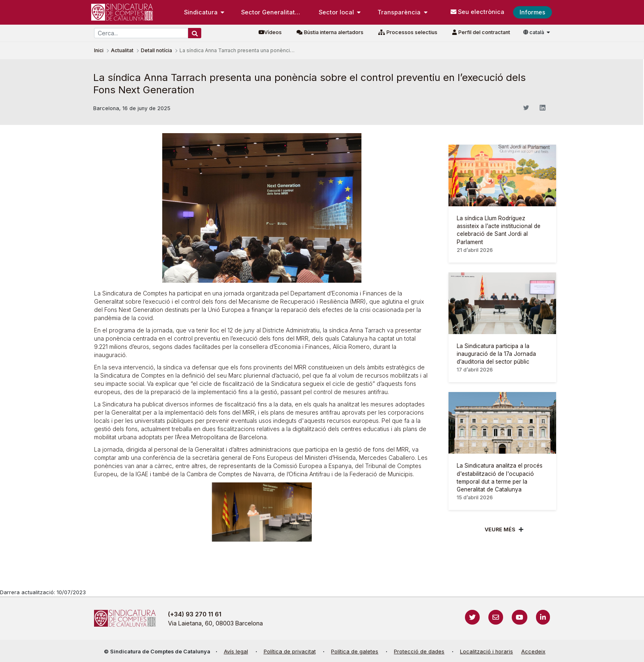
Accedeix (533, 652)
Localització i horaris (486, 652)
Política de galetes (355, 652)
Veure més (500, 529)
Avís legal (236, 652)
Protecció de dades (419, 652)
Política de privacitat (290, 652)
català (534, 32)
